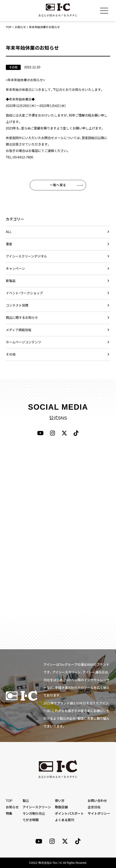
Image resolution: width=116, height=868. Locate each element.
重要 (9, 244)
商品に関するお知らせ (22, 318)
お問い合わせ (97, 801)
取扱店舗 (61, 807)
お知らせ (20, 27)
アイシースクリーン (37, 807)
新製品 (11, 281)
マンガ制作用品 (34, 814)
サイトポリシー (99, 814)
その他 (11, 354)
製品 (26, 801)
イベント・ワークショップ (24, 293)
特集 (9, 814)
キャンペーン (15, 269)
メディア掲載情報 (19, 330)
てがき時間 (31, 820)
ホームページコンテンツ (24, 342)
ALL (9, 232)
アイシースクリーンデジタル (26, 256)
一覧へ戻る (58, 185)
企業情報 (94, 807)
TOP (9, 27)
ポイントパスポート (69, 814)
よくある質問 (65, 820)
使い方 (60, 801)
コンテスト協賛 (17, 305)
